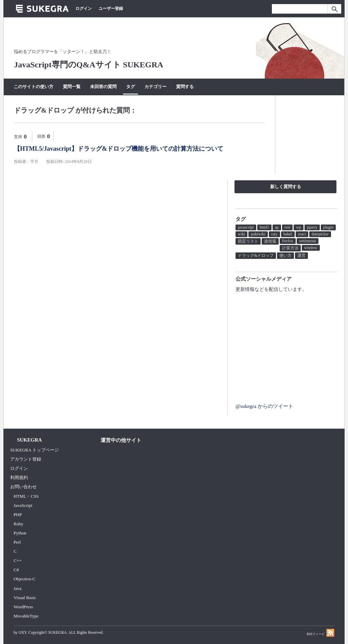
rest (287, 227)
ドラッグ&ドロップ (256, 255)
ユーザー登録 (111, 9)
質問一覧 (72, 87)
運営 (301, 255)
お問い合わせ (23, 487)
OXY (22, 632)
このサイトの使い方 (33, 87)
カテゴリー (155, 87)
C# (16, 570)
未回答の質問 (103, 87)
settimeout (308, 241)
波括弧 (270, 241)
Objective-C (25, 579)
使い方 (285, 255)
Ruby (19, 524)
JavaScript (23, 505)
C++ (18, 560)
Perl (17, 542)
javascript (246, 227)
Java (18, 588)
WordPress (23, 607)
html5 (264, 227)
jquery (312, 227)
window (311, 248)
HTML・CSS (26, 496)
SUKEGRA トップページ (34, 450)
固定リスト (248, 241)
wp (299, 227)
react (302, 234)
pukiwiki (258, 234)
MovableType (26, 616)
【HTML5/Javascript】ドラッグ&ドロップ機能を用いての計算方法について (119, 149)
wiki (241, 234)
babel (288, 234)
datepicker (320, 234)
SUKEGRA (57, 632)
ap (277, 227)
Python (20, 533)
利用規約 (19, 477)
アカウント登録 (26, 459)
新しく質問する (286, 187)
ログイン (84, 9)
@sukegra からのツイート (264, 406)
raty (274, 234)
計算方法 (290, 248)
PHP (18, 515)
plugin (328, 227)
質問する (185, 87)
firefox (288, 241)
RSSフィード (320, 633)
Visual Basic (25, 598)
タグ (130, 87)
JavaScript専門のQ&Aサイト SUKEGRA (89, 65)
